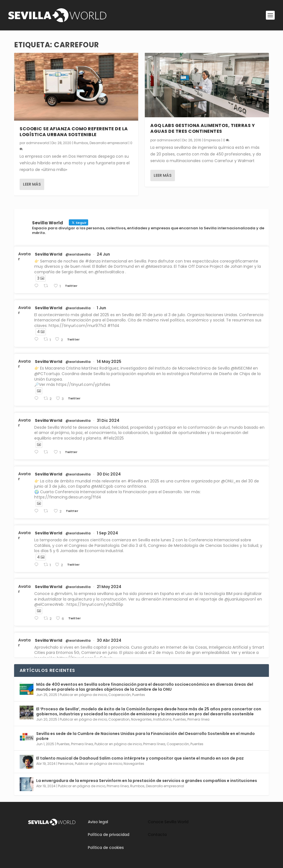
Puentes (139, 695)
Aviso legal (98, 822)
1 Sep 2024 (107, 533)
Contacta (157, 835)
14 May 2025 (109, 362)
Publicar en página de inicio (83, 695)
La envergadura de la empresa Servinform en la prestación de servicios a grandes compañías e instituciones (147, 781)
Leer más (32, 184)
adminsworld (37, 143)
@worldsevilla (78, 254)
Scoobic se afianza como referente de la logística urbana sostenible (74, 131)
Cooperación (120, 695)
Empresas (212, 140)
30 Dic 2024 (109, 474)
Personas (66, 764)
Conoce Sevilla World (168, 822)
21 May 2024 (109, 587)
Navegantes (141, 719)
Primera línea (198, 719)
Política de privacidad (109, 835)
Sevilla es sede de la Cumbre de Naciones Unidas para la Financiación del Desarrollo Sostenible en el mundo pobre (146, 736)
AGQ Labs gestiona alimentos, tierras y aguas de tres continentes (203, 128)
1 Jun (101, 308)
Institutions (162, 719)
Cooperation (119, 719)
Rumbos (81, 143)
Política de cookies (106, 848)
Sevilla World (49, 254)
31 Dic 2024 (108, 420)
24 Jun (103, 254)
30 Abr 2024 (109, 640)
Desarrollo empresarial (109, 143)
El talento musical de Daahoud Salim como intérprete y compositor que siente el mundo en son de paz (140, 758)
